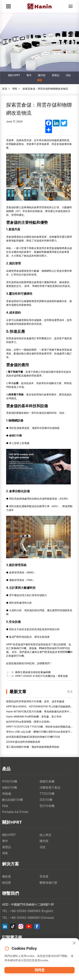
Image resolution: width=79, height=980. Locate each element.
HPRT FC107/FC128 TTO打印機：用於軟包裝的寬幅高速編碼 (41, 727)
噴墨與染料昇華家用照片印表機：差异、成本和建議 (35, 701)
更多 (70, 692)
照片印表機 (47, 806)
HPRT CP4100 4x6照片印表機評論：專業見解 (42, 676)
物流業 (7, 883)
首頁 (5, 89)
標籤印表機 (47, 781)
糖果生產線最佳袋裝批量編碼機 (33, 672)
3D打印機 (46, 800)
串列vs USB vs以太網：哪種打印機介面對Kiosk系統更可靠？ (41, 732)
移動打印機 (9, 787)
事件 (29, 75)
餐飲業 (7, 876)
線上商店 (46, 835)
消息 (68, 75)
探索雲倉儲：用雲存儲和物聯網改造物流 (45, 89)
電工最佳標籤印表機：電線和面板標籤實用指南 (33, 747)
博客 (40, 80)
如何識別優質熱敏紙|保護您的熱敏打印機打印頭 (33, 737)
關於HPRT (14, 75)
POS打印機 (10, 781)
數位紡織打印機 (12, 800)
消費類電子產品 (50, 787)
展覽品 (56, 75)
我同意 (40, 970)
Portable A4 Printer (15, 812)
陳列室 (42, 75)
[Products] (8, 6)
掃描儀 (7, 794)
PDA (5, 806)
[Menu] (71, 6)
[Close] (74, 943)
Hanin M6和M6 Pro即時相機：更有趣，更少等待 (34, 717)
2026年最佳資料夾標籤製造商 (23, 742)
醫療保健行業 (48, 883)
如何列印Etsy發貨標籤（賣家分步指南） (29, 722)
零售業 (44, 876)
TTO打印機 (47, 794)
